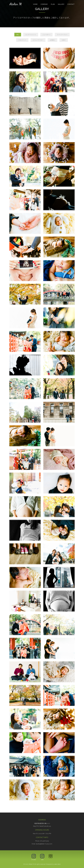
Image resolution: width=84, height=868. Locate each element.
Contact (71, 4)
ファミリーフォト (62, 35)
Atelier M (16, 4)
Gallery (61, 4)
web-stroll (57, 864)
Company (44, 4)
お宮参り (52, 40)
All (18, 35)
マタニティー (22, 40)
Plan (53, 4)
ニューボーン (46, 35)
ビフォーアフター (38, 40)
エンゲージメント (31, 35)
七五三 (64, 40)
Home (35, 4)
